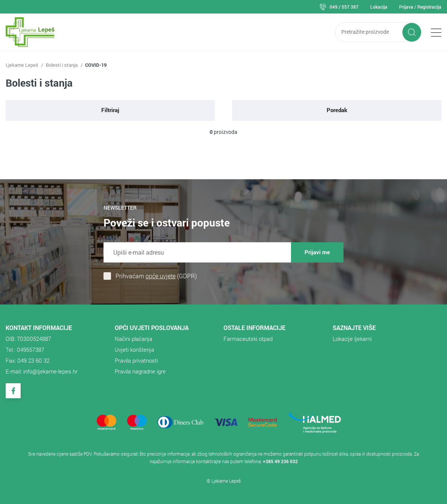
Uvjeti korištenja (134, 349)
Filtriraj (110, 110)
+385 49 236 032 (280, 461)
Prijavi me (317, 252)
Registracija (429, 7)
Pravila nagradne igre (140, 371)
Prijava (406, 7)
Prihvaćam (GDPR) (156, 276)
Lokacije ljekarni (352, 339)
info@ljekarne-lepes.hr (50, 371)
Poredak (337, 110)
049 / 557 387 (344, 7)
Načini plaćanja (133, 339)
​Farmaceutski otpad (248, 339)
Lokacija (379, 7)
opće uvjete (160, 276)
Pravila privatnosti (136, 360)
